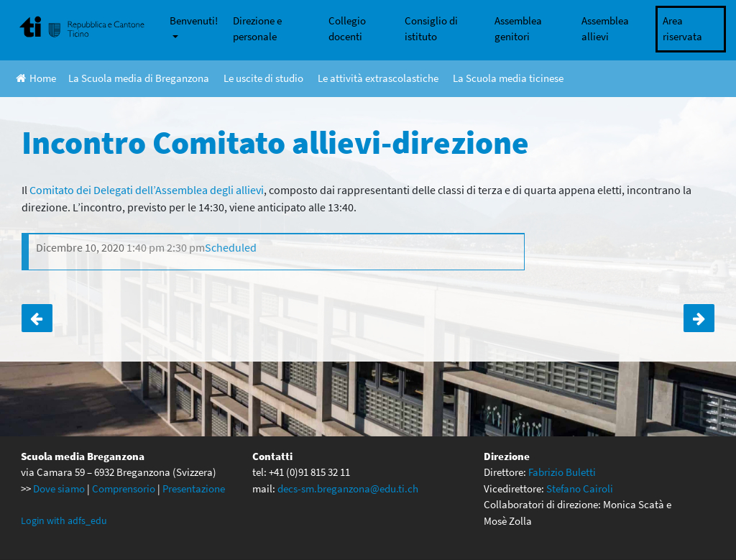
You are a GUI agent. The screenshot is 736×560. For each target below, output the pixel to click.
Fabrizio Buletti (562, 472)
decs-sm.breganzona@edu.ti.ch (348, 488)
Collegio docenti (347, 29)
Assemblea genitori (518, 29)
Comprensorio (124, 488)
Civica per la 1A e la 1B (37, 318)
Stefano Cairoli (580, 488)
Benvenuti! (194, 20)
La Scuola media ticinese (508, 78)
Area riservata (682, 29)
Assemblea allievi (605, 29)
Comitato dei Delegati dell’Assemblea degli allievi (147, 190)
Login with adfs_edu (64, 520)
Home (36, 78)
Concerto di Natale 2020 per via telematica (699, 318)
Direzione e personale (257, 29)
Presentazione (194, 488)
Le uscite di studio (263, 78)
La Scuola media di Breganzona (139, 78)
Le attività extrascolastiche (378, 78)
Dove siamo (59, 488)
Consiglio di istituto (431, 29)
